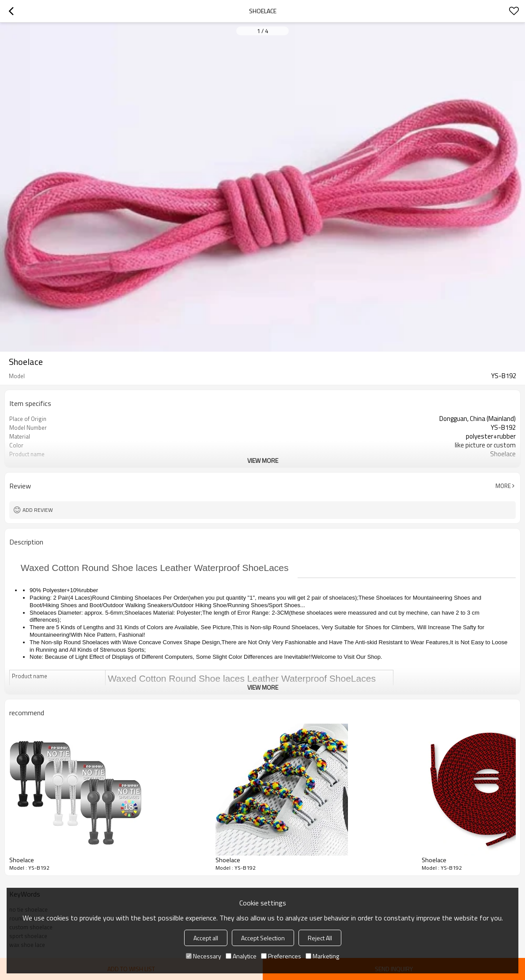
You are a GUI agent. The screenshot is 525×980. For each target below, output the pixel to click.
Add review (38, 510)
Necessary (204, 956)
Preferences (281, 956)
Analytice (241, 956)
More (503, 486)
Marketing (322, 956)
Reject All (320, 938)
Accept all (206, 938)
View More (263, 460)
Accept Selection (263, 938)
